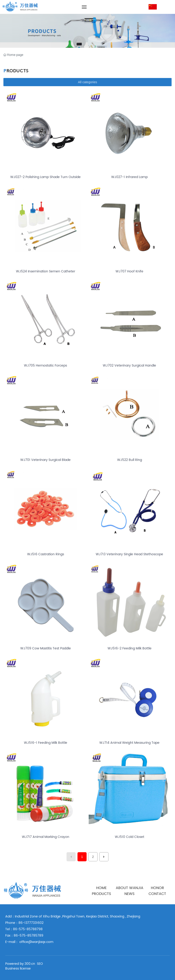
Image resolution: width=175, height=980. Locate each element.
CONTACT (157, 894)
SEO (40, 964)
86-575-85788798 (28, 929)
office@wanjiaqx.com (36, 942)
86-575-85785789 (28, 936)
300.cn (30, 964)
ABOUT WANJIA (130, 888)
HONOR (157, 888)
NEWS (129, 894)
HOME (101, 888)
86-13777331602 (31, 923)
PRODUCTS (101, 894)
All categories (87, 82)
